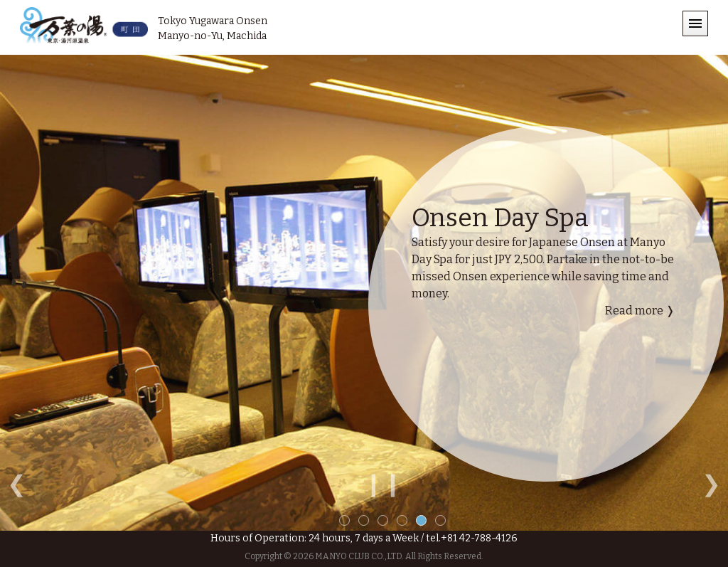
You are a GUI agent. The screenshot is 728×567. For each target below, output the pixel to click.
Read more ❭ (640, 311)
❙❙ (383, 484)
